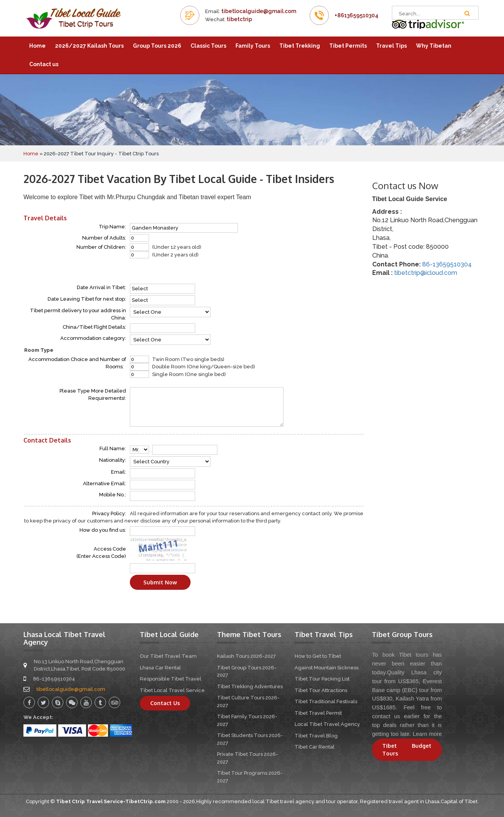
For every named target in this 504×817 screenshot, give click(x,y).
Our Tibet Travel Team (168, 656)
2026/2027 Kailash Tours (89, 46)
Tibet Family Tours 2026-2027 (247, 720)
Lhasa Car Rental (160, 668)
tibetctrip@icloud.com (426, 273)
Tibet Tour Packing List (322, 679)
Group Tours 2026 (157, 46)
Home (37, 46)
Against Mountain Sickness (327, 668)
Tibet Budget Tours (407, 750)
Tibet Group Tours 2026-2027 (247, 671)
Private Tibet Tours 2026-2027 (248, 758)
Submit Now (160, 582)
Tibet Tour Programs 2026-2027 (250, 777)
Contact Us (165, 703)
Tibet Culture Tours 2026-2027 (248, 701)
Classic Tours (208, 46)
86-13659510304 (447, 264)
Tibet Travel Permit (318, 713)
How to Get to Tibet (318, 656)
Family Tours (253, 46)
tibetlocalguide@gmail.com (259, 11)
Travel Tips (391, 46)
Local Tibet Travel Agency (327, 724)
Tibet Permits (348, 46)
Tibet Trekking (300, 46)
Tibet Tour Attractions (321, 690)
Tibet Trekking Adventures (250, 686)
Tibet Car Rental (315, 747)
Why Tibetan (434, 46)
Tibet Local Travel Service (172, 690)
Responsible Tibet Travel (171, 679)
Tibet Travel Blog (316, 736)
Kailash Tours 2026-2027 (246, 656)
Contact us (44, 64)
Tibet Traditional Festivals (326, 701)
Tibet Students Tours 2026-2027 (250, 739)
